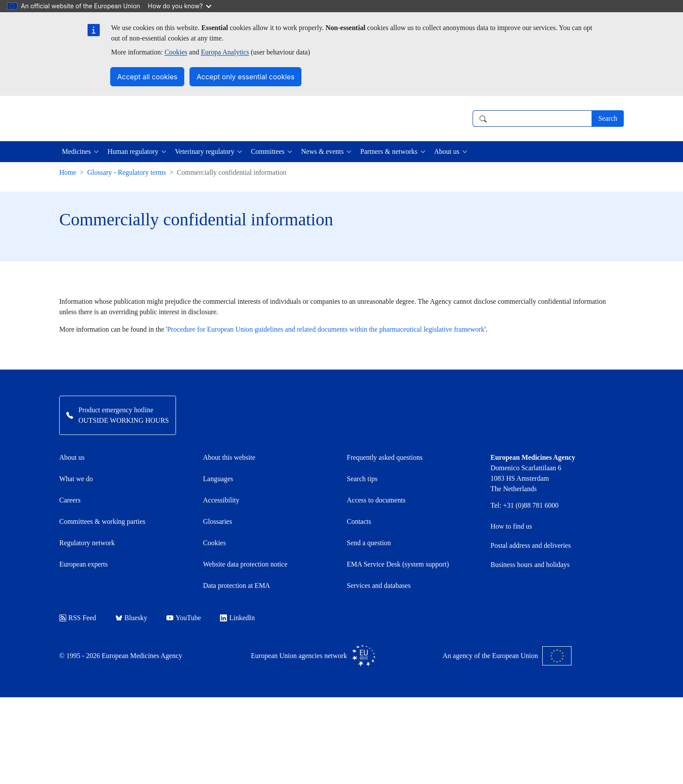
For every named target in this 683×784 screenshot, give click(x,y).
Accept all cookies (147, 77)
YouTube (184, 618)
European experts (84, 564)
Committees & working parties (102, 521)
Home (68, 172)
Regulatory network (87, 543)
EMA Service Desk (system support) (398, 564)
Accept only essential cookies (245, 77)
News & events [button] (322, 151)
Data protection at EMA (237, 585)
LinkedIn (237, 618)
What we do (76, 479)
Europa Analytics (225, 52)
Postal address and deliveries (531, 545)
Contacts (359, 521)
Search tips (362, 479)
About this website (229, 457)
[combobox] (532, 119)
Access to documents (376, 500)
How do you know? (180, 6)
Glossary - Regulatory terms (127, 172)
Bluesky (131, 618)
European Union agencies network (313, 656)
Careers (70, 500)
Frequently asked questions (385, 457)
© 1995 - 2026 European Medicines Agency (121, 656)
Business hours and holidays (530, 565)
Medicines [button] (76, 151)
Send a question (369, 543)
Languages (218, 479)
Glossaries (218, 521)
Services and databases (379, 585)
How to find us (511, 526)
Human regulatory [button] (133, 151)
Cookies (176, 52)
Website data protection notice (245, 564)
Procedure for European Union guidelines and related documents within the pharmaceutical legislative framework (326, 329)
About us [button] (447, 151)
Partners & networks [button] (389, 151)
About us (72, 457)
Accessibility (221, 500)
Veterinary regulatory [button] (205, 151)
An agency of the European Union (507, 656)
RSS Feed (78, 618)
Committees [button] (268, 151)
